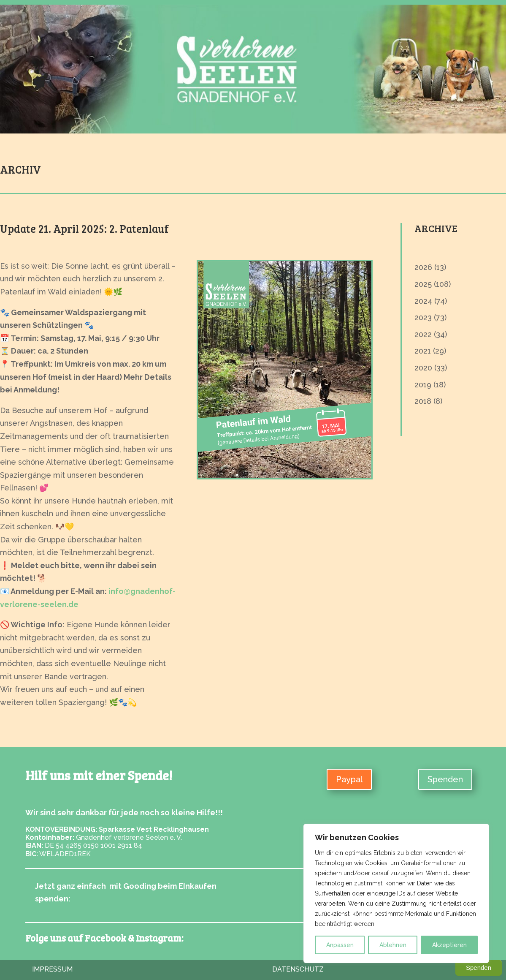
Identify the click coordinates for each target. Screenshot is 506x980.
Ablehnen (393, 945)
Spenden (445, 779)
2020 (423, 368)
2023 (423, 317)
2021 (423, 351)
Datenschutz (298, 969)
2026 (423, 267)
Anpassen (340, 945)
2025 (423, 284)
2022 (423, 334)
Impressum (52, 969)
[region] (396, 893)
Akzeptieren (449, 945)
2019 (423, 385)
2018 (423, 401)
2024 (423, 301)
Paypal (349, 779)
